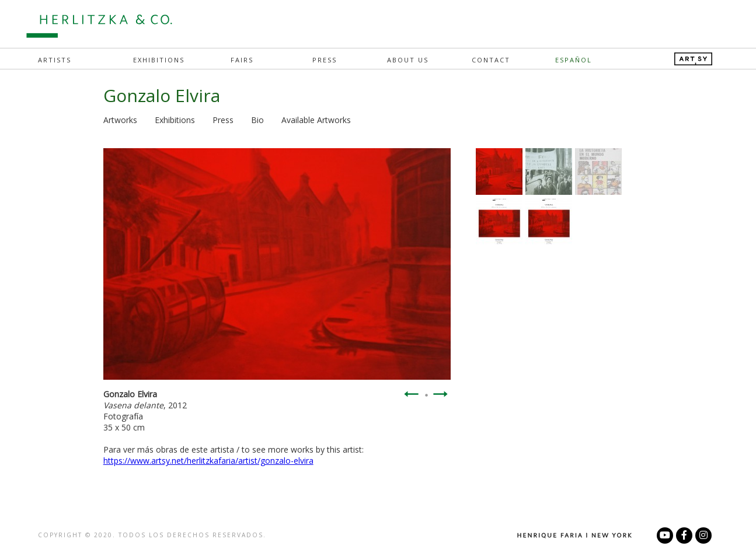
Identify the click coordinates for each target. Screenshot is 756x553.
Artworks (120, 120)
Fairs (242, 60)
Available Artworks (316, 120)
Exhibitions (159, 60)
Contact (491, 60)
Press (325, 60)
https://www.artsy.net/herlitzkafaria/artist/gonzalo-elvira (208, 461)
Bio (257, 120)
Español (574, 60)
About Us (408, 60)
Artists (55, 60)
